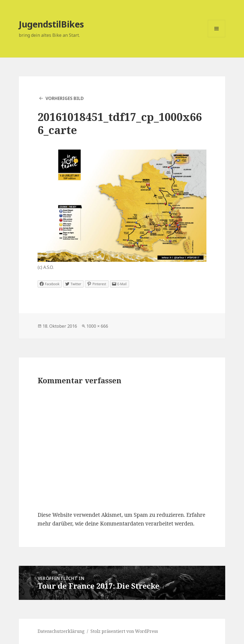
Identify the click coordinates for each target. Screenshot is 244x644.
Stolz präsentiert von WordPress (124, 631)
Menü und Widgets (217, 37)
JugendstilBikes (51, 24)
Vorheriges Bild (65, 98)
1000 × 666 (97, 326)
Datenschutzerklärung (61, 631)
